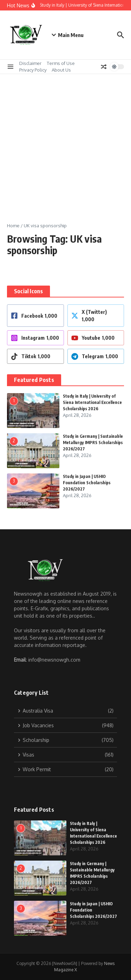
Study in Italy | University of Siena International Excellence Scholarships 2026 (92, 402)
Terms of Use (61, 63)
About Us (61, 70)
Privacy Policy (33, 70)
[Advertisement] (65, 143)
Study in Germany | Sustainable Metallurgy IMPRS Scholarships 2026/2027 (93, 443)
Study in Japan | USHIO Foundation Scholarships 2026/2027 (87, 483)
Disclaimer (30, 63)
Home (13, 226)
